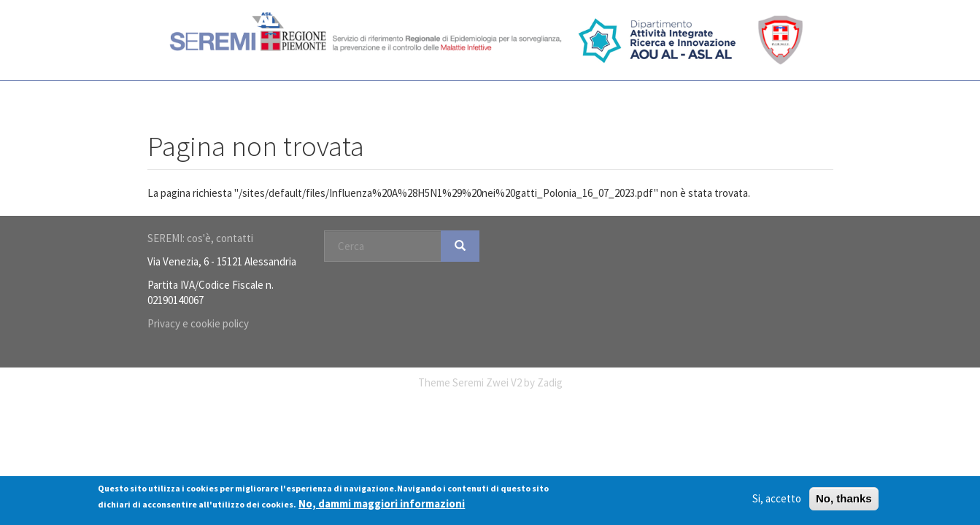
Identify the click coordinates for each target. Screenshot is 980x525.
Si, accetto (777, 499)
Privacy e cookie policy (198, 323)
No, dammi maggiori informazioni (382, 503)
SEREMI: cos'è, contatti (200, 238)
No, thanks (844, 499)
